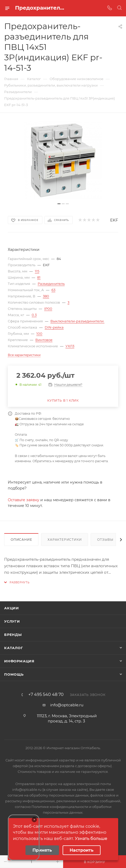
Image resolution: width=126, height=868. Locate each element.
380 (46, 296)
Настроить (82, 850)
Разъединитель (51, 284)
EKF (114, 220)
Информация (19, 661)
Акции (12, 608)
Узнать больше (91, 838)
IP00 (48, 309)
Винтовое (44, 340)
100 (39, 334)
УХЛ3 (70, 346)
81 (39, 277)
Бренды (13, 635)
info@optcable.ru (67, 705)
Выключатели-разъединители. (77, 321)
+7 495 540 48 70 (46, 695)
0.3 (34, 315)
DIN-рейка (54, 327)
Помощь (14, 674)
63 (53, 290)
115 (37, 271)
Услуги (12, 621)
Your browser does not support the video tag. (24, 837)
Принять (42, 850)
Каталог (14, 648)
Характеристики (65, 540)
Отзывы (105, 540)
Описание (21, 540)
